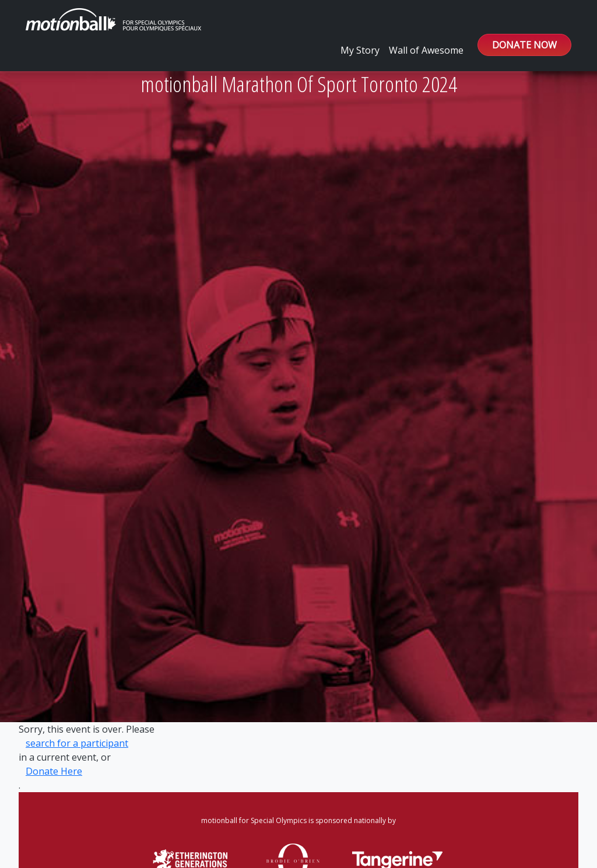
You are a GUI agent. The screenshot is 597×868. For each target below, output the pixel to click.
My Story (360, 50)
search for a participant (77, 743)
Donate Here (54, 771)
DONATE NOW (524, 45)
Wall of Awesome (426, 50)
